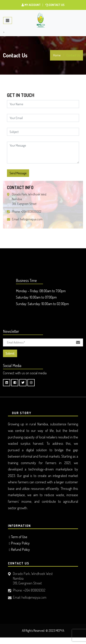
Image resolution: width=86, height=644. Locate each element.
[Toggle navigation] (8, 20)
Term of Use (19, 537)
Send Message (18, 173)
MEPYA (60, 631)
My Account (31, 5)
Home (57, 55)
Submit (10, 353)
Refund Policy (20, 549)
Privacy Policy (20, 543)
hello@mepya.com (31, 219)
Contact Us (55, 5)
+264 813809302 (31, 212)
